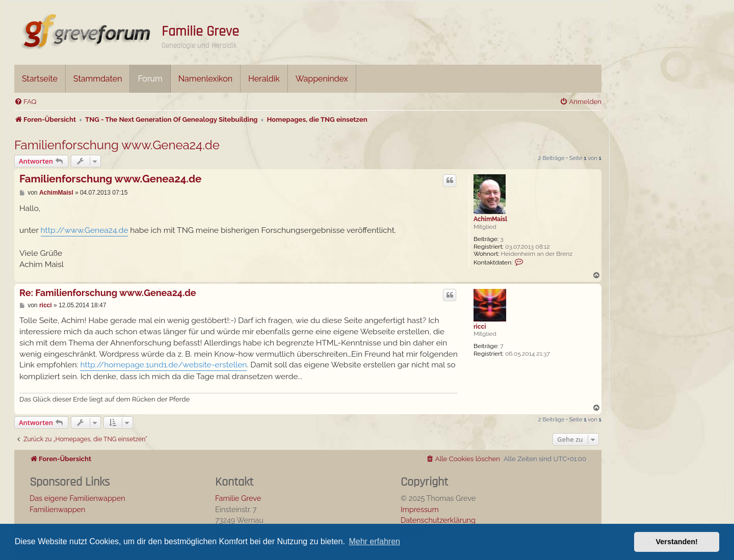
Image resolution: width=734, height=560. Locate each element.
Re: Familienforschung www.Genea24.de (108, 293)
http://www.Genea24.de (85, 230)
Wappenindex (322, 79)
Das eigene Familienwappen (77, 498)
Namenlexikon (205, 79)
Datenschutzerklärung (438, 520)
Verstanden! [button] (677, 542)
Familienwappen (57, 509)
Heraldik (264, 79)
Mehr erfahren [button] (374, 541)
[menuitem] (25, 102)
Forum (150, 79)
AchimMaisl (490, 219)
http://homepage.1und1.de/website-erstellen (163, 365)
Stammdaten (98, 79)
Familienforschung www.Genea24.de (117, 145)
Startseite (40, 79)
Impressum (420, 509)
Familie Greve (200, 32)
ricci (480, 327)
